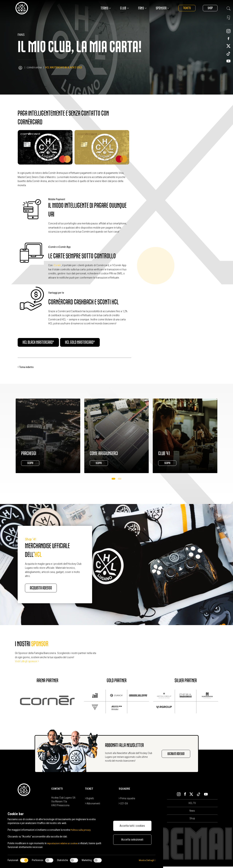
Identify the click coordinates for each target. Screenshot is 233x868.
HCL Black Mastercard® (43, 343)
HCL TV (192, 805)
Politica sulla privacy (81, 830)
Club (121, 8)
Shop (209, 8)
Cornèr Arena (35, 67)
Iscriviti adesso (174, 755)
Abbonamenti (93, 805)
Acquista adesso (45, 589)
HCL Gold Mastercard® (93, 343)
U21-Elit (123, 805)
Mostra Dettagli (147, 860)
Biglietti (89, 800)
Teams (102, 8)
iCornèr (57, 265)
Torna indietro (26, 368)
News (192, 812)
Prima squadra (127, 800)
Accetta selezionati (132, 840)
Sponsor (159, 8)
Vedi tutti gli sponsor (27, 663)
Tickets (184, 8)
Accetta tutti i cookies (132, 826)
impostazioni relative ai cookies (64, 843)
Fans (138, 8)
